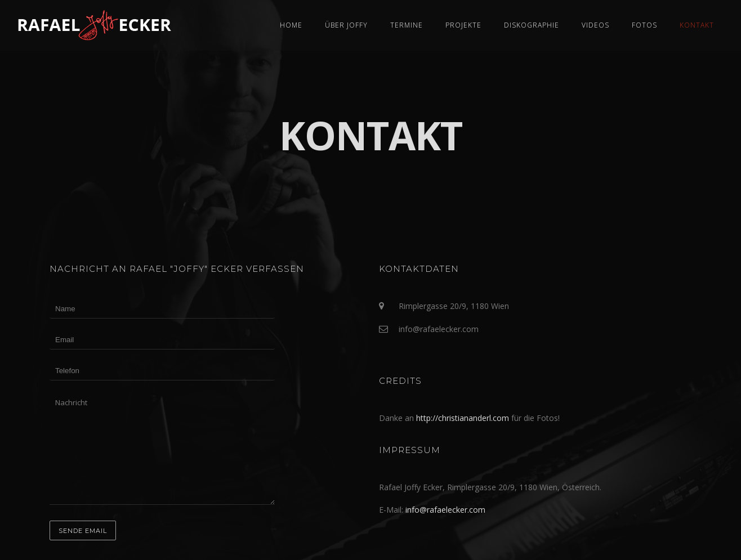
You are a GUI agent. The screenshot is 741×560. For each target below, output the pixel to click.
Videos (595, 25)
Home (291, 25)
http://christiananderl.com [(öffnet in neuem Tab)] (463, 418)
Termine (407, 25)
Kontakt (697, 25)
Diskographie (532, 25)
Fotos (644, 25)
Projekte (463, 25)
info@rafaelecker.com (445, 510)
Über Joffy (346, 25)
